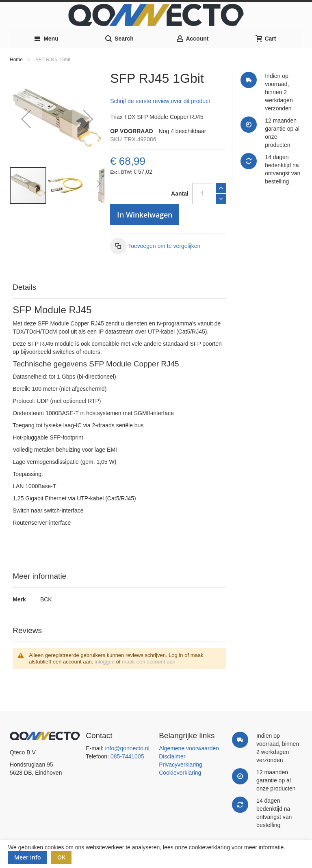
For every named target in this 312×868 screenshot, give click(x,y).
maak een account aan (149, 662)
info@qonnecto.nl (127, 748)
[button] (26, 119)
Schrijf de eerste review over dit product (160, 101)
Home (16, 60)
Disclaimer (172, 756)
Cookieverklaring (180, 773)
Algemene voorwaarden (189, 748)
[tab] (119, 288)
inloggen (105, 662)
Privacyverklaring (181, 765)
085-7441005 (127, 756)
